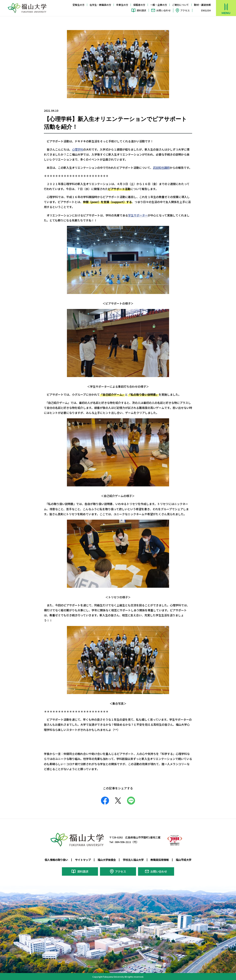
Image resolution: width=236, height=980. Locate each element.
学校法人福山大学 (134, 859)
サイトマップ (81, 859)
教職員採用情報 (162, 859)
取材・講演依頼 (202, 5)
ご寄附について (181, 5)
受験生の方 (79, 5)
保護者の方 (139, 5)
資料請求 (141, 10)
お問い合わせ (163, 10)
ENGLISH (206, 10)
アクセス (185, 10)
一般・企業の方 (159, 5)
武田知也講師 (161, 167)
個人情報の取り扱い (53, 859)
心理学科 (78, 149)
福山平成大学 (187, 859)
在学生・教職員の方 (100, 5)
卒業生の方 (122, 5)
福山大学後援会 (106, 859)
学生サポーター (138, 215)
